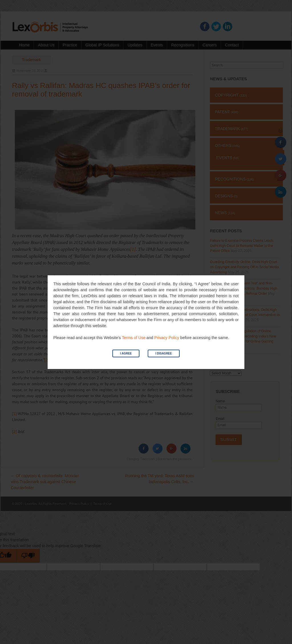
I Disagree (164, 353)
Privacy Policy (167, 338)
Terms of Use (133, 338)
